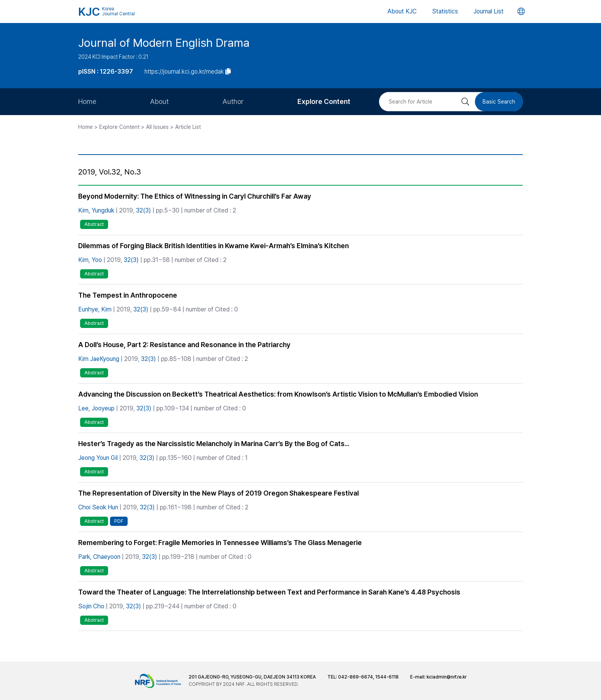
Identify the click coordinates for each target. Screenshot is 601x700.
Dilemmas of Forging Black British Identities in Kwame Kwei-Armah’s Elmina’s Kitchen (213, 246)
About (159, 101)
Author (233, 101)
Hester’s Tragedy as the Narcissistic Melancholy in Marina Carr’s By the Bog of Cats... (214, 444)
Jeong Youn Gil (98, 458)
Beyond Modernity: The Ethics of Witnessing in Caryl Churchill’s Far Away (195, 196)
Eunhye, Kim (95, 309)
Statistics (445, 11)
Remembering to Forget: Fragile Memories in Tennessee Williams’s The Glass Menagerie (220, 543)
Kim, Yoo (90, 260)
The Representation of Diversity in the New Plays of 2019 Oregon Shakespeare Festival (218, 493)
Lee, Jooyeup (96, 408)
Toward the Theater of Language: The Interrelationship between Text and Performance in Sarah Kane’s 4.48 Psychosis (269, 592)
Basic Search (499, 102)
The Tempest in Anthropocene (128, 295)
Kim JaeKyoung (99, 359)
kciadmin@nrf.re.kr (447, 677)
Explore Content (324, 101)
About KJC (402, 11)
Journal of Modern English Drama (164, 43)
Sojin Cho (91, 606)
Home (87, 101)
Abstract (94, 224)
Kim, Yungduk (96, 210)
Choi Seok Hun (98, 507)
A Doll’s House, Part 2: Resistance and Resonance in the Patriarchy (184, 345)
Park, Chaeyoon (99, 557)
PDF (119, 521)
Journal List (489, 11)
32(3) (144, 210)
